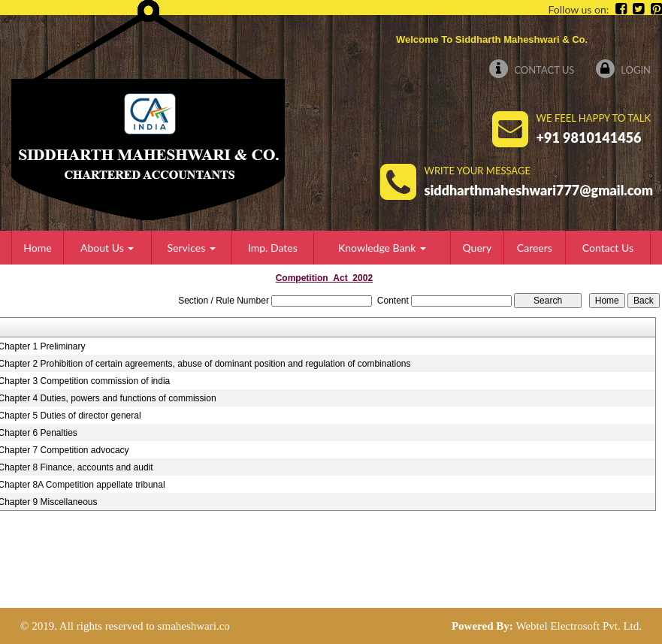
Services (192, 248)
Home (37, 248)
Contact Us (532, 70)
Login (623, 70)
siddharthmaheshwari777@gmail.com (539, 190)
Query (478, 248)
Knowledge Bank (382, 248)
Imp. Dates (273, 248)
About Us (107, 248)
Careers (535, 248)
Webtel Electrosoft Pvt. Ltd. (579, 626)
